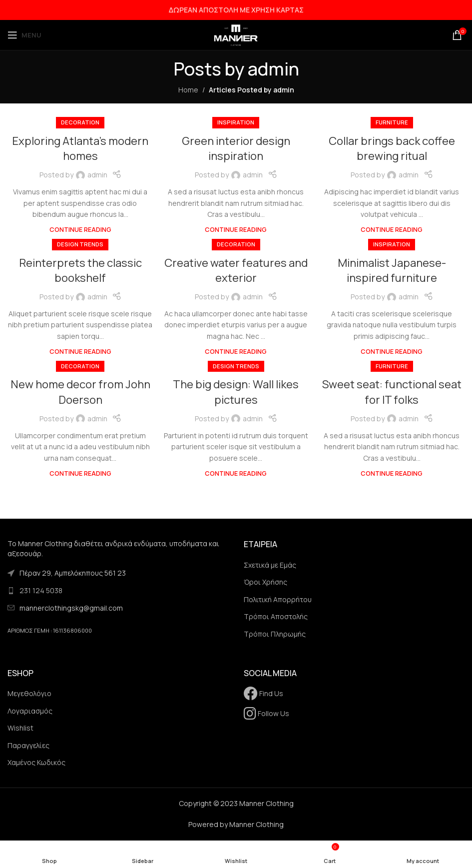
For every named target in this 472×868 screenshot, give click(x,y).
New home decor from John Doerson (80, 392)
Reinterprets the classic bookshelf (80, 271)
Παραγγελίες (28, 745)
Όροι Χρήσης (265, 582)
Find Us (263, 693)
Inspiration (236, 122)
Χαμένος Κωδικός (36, 762)
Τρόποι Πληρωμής (275, 634)
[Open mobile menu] (24, 35)
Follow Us (266, 713)
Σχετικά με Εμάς (270, 565)
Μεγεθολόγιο (29, 693)
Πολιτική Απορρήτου (278, 599)
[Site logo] (236, 34)
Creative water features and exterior (236, 271)
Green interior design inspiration (236, 149)
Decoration (80, 122)
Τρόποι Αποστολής (276, 616)
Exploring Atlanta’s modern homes (80, 149)
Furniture (392, 122)
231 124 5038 (41, 590)
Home (188, 90)
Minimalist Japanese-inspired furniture (392, 271)
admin (273, 69)
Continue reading (80, 230)
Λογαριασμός (30, 711)
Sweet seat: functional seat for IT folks (392, 392)
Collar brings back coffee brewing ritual (392, 149)
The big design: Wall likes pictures (236, 392)
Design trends (80, 244)
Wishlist (20, 728)
